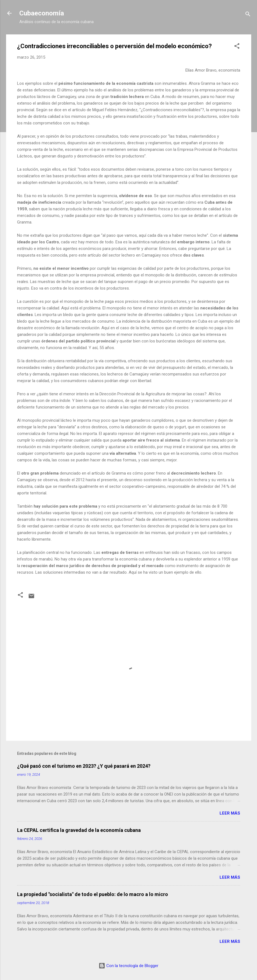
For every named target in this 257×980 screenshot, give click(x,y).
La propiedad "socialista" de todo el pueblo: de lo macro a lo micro (93, 894)
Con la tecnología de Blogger (128, 966)
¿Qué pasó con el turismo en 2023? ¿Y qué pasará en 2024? (84, 766)
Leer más (230, 813)
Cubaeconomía (42, 13)
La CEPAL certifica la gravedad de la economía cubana (79, 830)
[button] (237, 47)
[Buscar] (248, 15)
